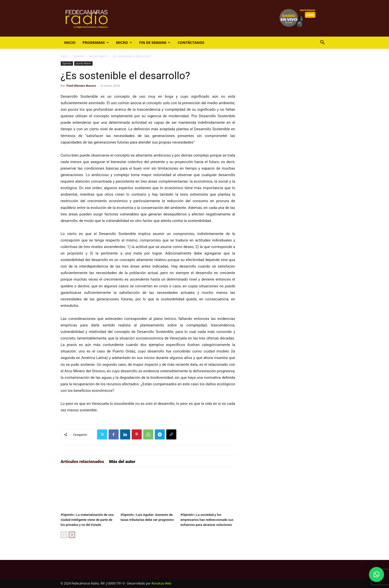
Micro (124, 42)
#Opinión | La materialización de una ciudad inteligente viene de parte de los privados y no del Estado (87, 520)
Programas (96, 42)
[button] (323, 43)
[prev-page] (64, 535)
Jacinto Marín (98, 56)
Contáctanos (191, 42)
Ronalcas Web (162, 583)
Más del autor (122, 461)
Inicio (70, 42)
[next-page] (72, 535)
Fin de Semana (155, 42)
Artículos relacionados (83, 461)
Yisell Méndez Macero (81, 86)
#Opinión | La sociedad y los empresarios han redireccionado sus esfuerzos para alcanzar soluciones (207, 520)
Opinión (79, 56)
